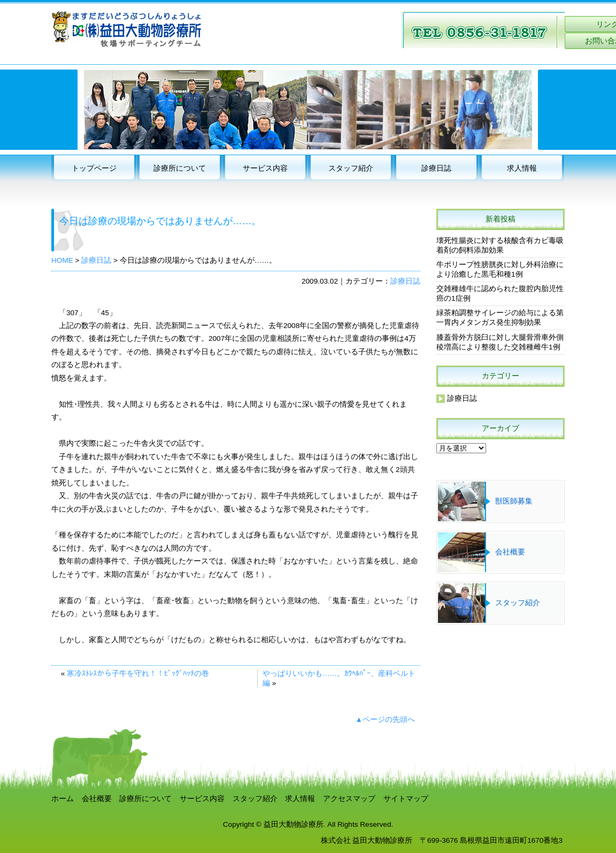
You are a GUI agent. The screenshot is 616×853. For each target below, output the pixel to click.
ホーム (63, 799)
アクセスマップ (349, 799)
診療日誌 (436, 168)
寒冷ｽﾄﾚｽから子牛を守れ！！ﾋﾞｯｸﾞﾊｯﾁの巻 (138, 673)
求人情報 (522, 168)
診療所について (180, 168)
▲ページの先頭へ (385, 719)
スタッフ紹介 (351, 168)
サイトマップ (406, 799)
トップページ (94, 168)
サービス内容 (265, 168)
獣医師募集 (514, 501)
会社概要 (510, 552)
